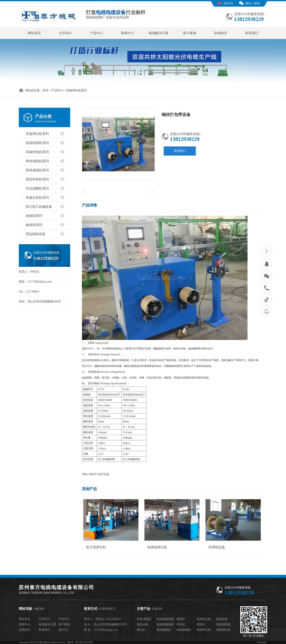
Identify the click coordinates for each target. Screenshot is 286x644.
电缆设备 (143, 624)
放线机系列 (34, 216)
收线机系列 (34, 225)
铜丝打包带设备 (99, 474)
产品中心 (96, 33)
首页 (45, 90)
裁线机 (181, 619)
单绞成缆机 (144, 619)
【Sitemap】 (262, 642)
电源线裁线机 (165, 624)
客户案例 (190, 33)
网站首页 (34, 33)
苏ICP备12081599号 (84, 642)
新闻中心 (127, 33)
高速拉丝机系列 (37, 198)
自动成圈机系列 (37, 188)
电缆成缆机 (224, 624)
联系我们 (252, 33)
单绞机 (181, 624)
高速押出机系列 (77, 90)
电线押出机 (204, 630)
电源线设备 (204, 619)
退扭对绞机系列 (37, 179)
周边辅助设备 (36, 234)
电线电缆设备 (165, 619)
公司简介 (65, 33)
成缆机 (201, 624)
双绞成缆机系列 (37, 170)
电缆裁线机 (184, 630)
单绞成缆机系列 (37, 161)
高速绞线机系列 (37, 143)
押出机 (141, 630)
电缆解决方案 (159, 33)
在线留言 (221, 33)
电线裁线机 (164, 630)
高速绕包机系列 (37, 152)
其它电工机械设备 (39, 207)
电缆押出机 (224, 630)
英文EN (228, 3)
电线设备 (222, 619)
